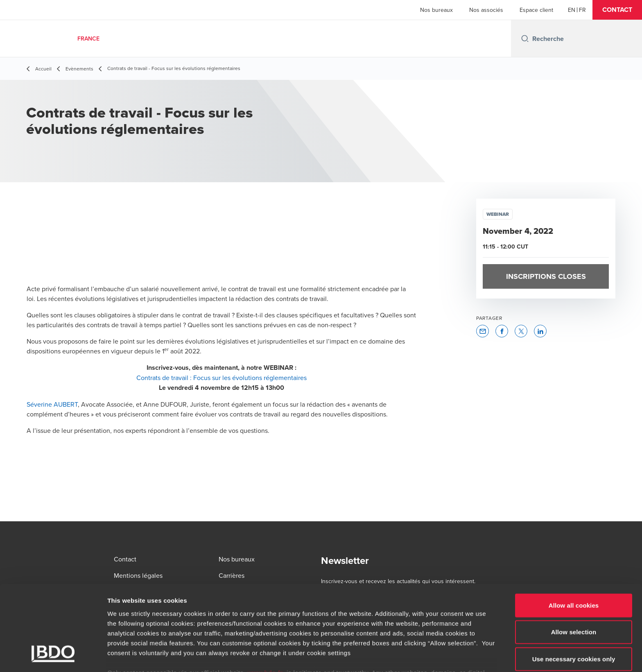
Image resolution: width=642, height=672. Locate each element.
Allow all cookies (574, 553)
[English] (572, 10)
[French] (582, 10)
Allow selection (574, 580)
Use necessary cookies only (574, 607)
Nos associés (486, 10)
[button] (617, 10)
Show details (430, 656)
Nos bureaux (436, 10)
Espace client (536, 10)
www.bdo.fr (265, 621)
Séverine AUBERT (52, 404)
